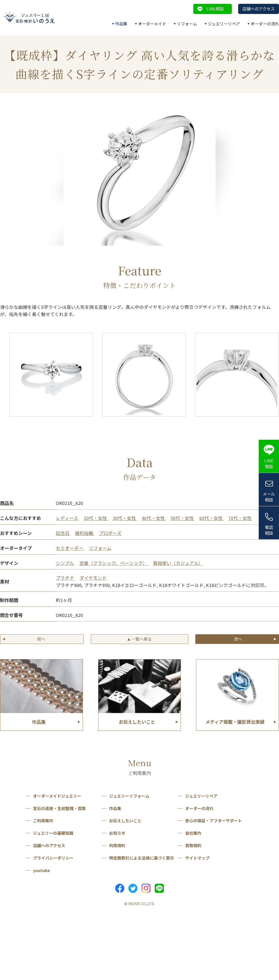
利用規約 (117, 845)
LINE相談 (215, 9)
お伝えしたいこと (125, 820)
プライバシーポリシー (53, 858)
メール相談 (269, 497)
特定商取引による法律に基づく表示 (142, 858)
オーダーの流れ (265, 24)
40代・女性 (154, 518)
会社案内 (193, 833)
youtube (41, 870)
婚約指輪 (85, 533)
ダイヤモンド (93, 578)
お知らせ (117, 833)
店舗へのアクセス (259, 9)
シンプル (65, 563)
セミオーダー (70, 548)
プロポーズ (110, 533)
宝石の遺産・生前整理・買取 (59, 808)
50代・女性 (183, 518)
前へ (41, 639)
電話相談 (269, 530)
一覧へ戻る (139, 639)
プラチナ (65, 578)
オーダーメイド (152, 24)
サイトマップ (197, 858)
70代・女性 (240, 518)
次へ (238, 639)
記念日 (63, 533)
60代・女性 (212, 518)
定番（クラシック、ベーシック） (114, 563)
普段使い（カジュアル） (178, 563)
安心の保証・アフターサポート (214, 820)
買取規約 (193, 845)
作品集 (121, 24)
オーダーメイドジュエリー (57, 796)
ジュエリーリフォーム (129, 796)
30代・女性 (125, 518)
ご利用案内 (43, 820)
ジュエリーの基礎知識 (53, 833)
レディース (67, 518)
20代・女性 (96, 518)
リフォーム (187, 24)
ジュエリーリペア (224, 24)
